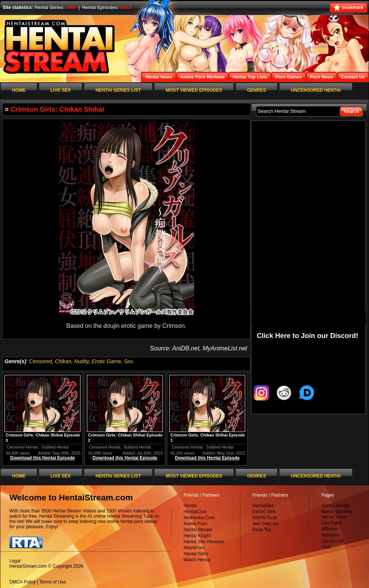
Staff (326, 547)
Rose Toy (262, 530)
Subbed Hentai (55, 447)
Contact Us (332, 541)
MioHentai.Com (199, 518)
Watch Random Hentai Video (337, 514)
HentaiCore (195, 512)
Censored (40, 361)
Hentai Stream (198, 530)
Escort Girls (264, 512)
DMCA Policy (23, 582)
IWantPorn (194, 548)
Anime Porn (195, 524)
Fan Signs (331, 523)
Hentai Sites (196, 554)
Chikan (63, 361)
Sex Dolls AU (266, 524)
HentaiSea (263, 506)
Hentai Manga (335, 506)
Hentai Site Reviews (204, 542)
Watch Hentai (197, 560)
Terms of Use (53, 582)
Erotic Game (106, 361)
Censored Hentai (22, 447)
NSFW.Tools (265, 518)
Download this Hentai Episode (43, 458)
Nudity (81, 361)
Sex (128, 361)
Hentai (190, 506)
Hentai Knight (197, 536)
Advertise (331, 535)
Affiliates (330, 529)
